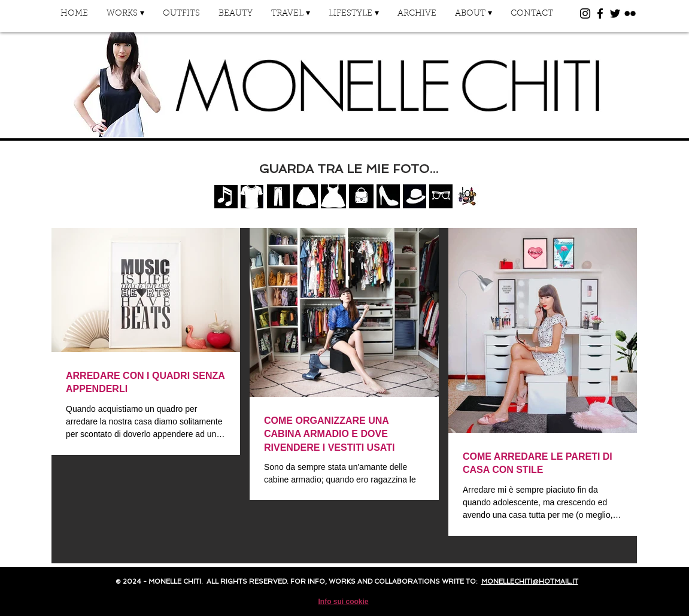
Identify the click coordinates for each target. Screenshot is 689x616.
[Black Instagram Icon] (585, 13)
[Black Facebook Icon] (600, 13)
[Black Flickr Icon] (630, 13)
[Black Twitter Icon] (615, 13)
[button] (126, 18)
